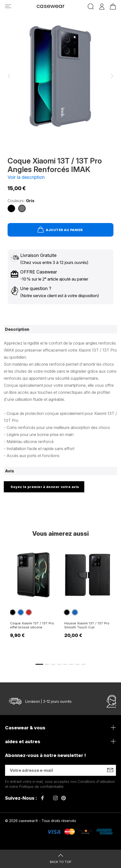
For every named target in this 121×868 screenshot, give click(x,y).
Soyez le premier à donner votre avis (45, 487)
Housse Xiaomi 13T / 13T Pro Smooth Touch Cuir (87, 625)
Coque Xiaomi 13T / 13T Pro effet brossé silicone (32, 625)
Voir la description (26, 177)
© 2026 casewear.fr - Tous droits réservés (41, 821)
